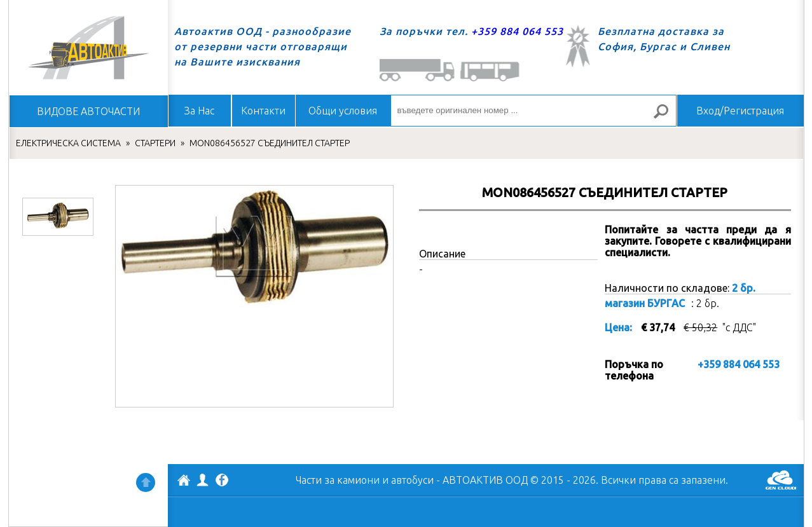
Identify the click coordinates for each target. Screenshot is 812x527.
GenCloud (781, 480)
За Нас (199, 111)
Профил (203, 480)
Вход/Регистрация (740, 111)
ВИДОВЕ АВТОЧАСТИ (88, 111)
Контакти (263, 111)
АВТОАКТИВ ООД (184, 482)
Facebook (222, 481)
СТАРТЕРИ (155, 143)
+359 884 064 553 (517, 31)
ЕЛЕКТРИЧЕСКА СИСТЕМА (68, 143)
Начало (88, 48)
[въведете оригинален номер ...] (533, 111)
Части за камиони (338, 480)
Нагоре (146, 483)
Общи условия (343, 111)
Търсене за (666, 117)
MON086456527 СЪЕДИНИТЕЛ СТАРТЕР (270, 143)
